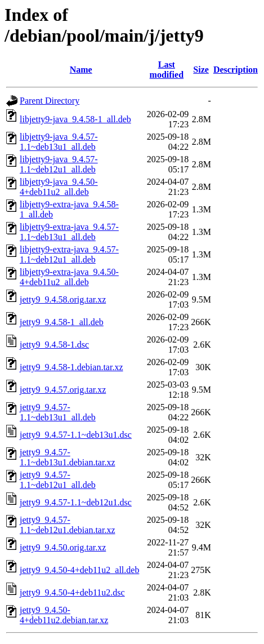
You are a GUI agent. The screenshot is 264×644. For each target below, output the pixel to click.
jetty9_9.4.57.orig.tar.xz (63, 390)
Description (236, 70)
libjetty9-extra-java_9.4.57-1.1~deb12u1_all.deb (69, 254)
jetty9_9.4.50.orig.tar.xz (63, 547)
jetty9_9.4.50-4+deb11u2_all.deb (79, 570)
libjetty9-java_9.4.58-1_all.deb (75, 119)
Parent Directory (50, 101)
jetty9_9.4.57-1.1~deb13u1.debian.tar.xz (68, 457)
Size (201, 70)
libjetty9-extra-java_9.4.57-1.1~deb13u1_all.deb (69, 232)
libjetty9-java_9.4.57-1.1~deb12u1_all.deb (59, 164)
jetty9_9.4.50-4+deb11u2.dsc (72, 592)
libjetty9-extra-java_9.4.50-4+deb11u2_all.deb (69, 277)
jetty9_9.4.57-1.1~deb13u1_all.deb (58, 412)
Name (81, 70)
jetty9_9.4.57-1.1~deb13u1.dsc (76, 435)
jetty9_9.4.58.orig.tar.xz (63, 299)
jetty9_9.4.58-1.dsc (54, 345)
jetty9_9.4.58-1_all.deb (62, 322)
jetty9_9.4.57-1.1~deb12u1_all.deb (58, 480)
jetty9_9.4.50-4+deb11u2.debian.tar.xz (64, 615)
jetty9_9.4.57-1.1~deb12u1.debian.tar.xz (68, 525)
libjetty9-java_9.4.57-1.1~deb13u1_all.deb (59, 142)
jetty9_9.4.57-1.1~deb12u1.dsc (76, 502)
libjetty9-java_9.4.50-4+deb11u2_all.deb (59, 187)
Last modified (167, 70)
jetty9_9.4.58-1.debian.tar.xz (71, 367)
